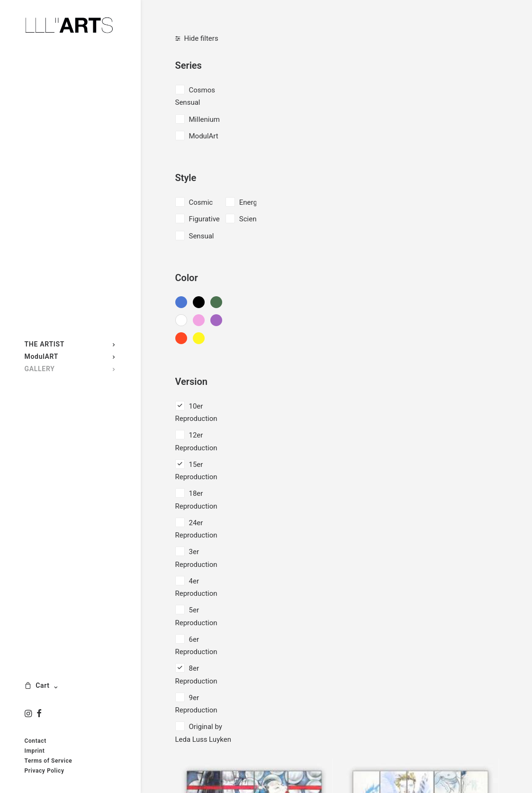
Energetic (254, 202)
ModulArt (204, 136)
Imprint (35, 751)
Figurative (204, 219)
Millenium (204, 119)
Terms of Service (49, 761)
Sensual (202, 236)
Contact (36, 741)
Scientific (254, 219)
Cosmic (201, 202)
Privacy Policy (45, 771)
